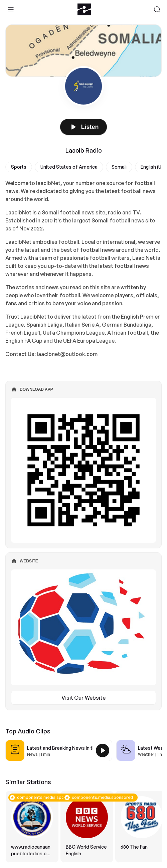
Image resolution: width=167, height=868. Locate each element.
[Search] (157, 9)
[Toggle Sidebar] (11, 9)
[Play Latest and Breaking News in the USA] (103, 750)
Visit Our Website (83, 698)
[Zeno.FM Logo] (84, 9)
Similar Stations (28, 782)
